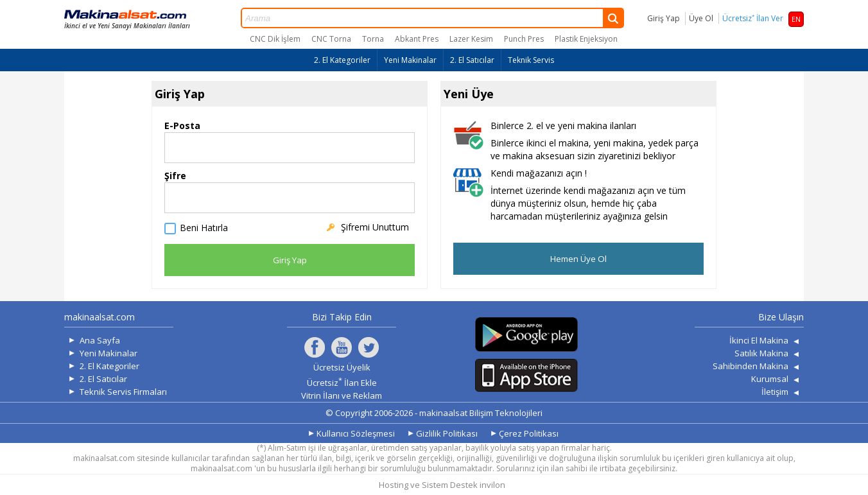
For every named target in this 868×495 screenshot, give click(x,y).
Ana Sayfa (100, 340)
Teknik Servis (531, 60)
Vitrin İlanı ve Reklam (342, 395)
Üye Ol (701, 18)
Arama (432, 18)
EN (796, 19)
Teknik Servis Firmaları (123, 392)
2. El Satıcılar (472, 60)
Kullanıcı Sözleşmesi (356, 433)
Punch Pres (524, 39)
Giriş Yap (664, 18)
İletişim (775, 392)
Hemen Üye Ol (578, 259)
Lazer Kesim (471, 39)
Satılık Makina (761, 353)
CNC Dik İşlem (275, 39)
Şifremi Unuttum (375, 227)
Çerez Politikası (529, 433)
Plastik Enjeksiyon (586, 39)
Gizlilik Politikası (447, 433)
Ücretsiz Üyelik (342, 367)
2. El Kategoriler (342, 60)
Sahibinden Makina (751, 366)
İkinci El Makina (759, 340)
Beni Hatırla (204, 228)
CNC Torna (331, 39)
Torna (373, 39)
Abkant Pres (417, 39)
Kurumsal (770, 379)
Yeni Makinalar (410, 60)
